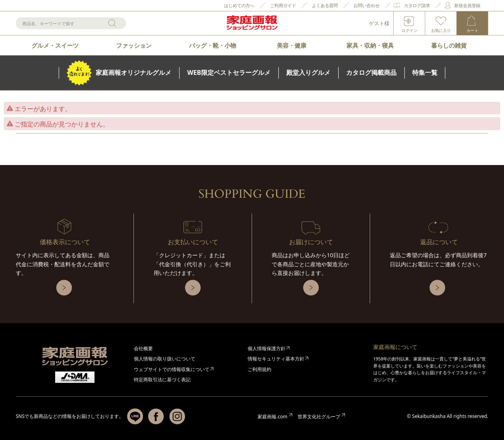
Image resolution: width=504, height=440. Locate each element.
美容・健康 (292, 45)
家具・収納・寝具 (370, 45)
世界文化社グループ (319, 417)
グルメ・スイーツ (55, 45)
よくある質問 (325, 5)
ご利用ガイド (283, 5)
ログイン (409, 30)
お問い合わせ (367, 5)
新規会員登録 (467, 5)
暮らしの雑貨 (449, 45)
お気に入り (441, 30)
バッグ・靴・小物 (213, 45)
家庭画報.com (272, 417)
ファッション (134, 45)
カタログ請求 (417, 5)
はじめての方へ (239, 5)
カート (472, 30)
